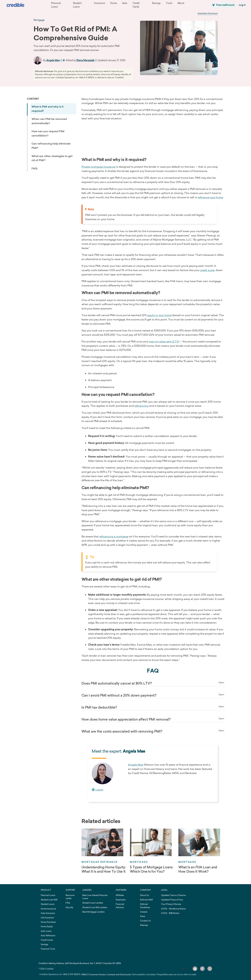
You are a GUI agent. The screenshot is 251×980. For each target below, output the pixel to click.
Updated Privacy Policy (172, 900)
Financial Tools (48, 949)
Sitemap (144, 925)
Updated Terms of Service (173, 895)
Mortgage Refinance (100, 862)
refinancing (141, 406)
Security (69, 907)
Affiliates (120, 895)
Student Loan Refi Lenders (95, 907)
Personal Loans (48, 895)
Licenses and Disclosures (119, 974)
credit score (207, 270)
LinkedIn (99, 790)
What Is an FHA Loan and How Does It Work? (198, 869)
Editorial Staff (146, 900)
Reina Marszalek (85, 60)
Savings (44, 944)
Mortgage (139, 862)
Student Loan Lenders (93, 903)
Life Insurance (47, 918)
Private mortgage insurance (98, 167)
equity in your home (159, 315)
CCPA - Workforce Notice (173, 909)
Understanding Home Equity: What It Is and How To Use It (104, 869)
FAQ (68, 903)
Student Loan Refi (49, 900)
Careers (144, 912)
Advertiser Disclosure (208, 13)
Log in (242, 5)
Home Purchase (48, 922)
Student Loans (48, 904)
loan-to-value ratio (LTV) (164, 341)
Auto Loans (46, 931)
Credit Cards (47, 940)
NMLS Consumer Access (94, 974)
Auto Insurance (48, 913)
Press (143, 916)
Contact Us (145, 921)
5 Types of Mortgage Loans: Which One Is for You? (151, 869)
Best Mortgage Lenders (93, 912)
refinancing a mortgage (114, 536)
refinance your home (210, 197)
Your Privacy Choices (171, 904)
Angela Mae (53, 60)
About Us (144, 895)
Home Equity (47, 926)
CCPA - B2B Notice (170, 913)
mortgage (39, 20)
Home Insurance (48, 909)
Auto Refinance (48, 936)
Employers (121, 900)
